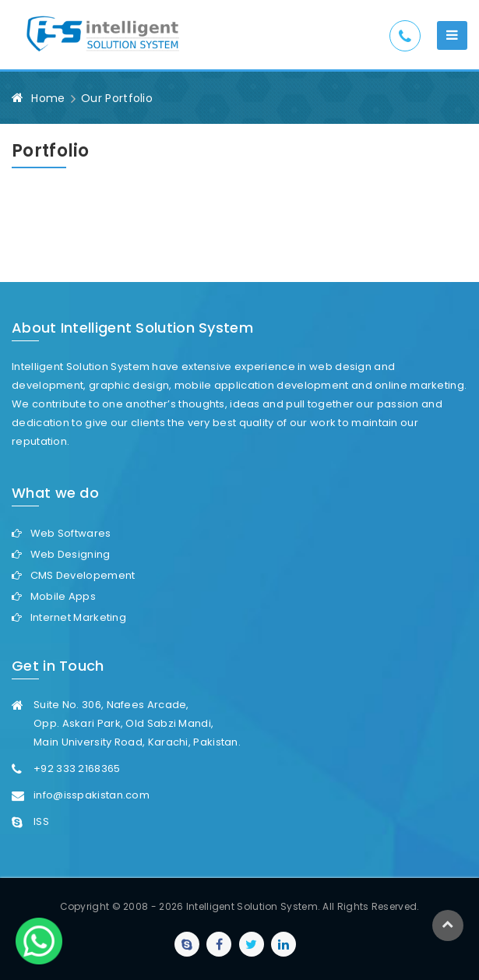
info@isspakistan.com (92, 795)
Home (48, 98)
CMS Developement (83, 575)
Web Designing (70, 554)
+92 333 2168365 (77, 768)
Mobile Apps (63, 596)
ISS (41, 821)
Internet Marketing (78, 617)
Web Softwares (71, 533)
